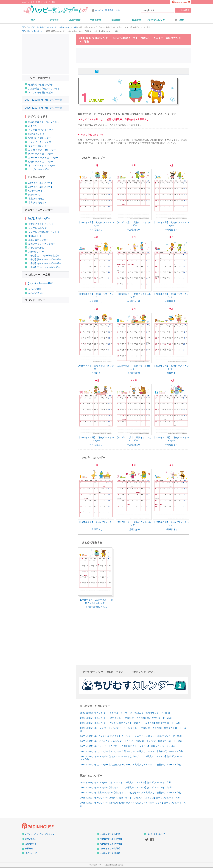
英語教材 (116, 20)
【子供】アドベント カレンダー (44, 267)
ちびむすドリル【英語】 (111, 849)
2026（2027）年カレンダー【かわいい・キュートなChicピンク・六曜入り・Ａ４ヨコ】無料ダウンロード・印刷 (131, 758)
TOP (33, 20)
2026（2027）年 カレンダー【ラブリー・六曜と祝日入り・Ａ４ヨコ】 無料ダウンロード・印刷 (128, 746)
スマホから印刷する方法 (40, 92)
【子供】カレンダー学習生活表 (44, 256)
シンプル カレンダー (39, 169)
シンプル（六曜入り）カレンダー (45, 232)
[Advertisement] (134, 55)
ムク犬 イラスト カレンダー (42, 150)
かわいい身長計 (36, 293)
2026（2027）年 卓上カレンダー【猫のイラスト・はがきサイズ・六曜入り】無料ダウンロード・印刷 (131, 793)
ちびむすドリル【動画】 (111, 853)
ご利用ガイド (31, 844)
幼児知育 (54, 20)
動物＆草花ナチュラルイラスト (44, 122)
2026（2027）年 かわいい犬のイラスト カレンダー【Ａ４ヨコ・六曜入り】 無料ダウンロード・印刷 (131, 736)
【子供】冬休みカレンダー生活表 (45, 263)
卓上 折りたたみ (36, 199)
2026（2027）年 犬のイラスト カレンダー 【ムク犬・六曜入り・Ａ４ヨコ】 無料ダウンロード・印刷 (131, 741)
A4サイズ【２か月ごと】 (41, 187)
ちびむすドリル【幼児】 (111, 834)
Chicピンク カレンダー (40, 138)
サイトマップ (31, 853)
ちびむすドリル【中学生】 (112, 844)
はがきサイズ (35, 195)
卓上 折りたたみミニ (39, 202)
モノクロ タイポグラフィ (41, 130)
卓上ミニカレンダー (38, 240)
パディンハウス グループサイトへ (40, 834)
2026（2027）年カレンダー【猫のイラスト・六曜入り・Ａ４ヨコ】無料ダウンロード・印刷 (126, 718)
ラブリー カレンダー (39, 146)
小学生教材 (75, 20)
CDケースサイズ (36, 191)
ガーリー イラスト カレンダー (43, 158)
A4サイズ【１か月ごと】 (36, 31)
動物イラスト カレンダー (41, 162)
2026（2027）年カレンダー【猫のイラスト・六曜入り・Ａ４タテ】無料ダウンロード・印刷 (126, 782)
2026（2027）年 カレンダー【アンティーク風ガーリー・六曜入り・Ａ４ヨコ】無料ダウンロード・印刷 (132, 751)
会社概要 (29, 849)
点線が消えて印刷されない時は (44, 89)
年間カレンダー (36, 236)
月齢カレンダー (36, 252)
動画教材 (136, 20)
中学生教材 (95, 20)
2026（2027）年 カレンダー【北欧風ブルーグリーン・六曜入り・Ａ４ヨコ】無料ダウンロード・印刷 (131, 765)
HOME (179, 20)
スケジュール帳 (36, 248)
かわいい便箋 (35, 289)
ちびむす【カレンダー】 (158, 834)
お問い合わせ (31, 839)
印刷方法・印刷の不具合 (40, 85)
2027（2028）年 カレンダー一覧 (44, 100)
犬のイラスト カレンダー (41, 154)
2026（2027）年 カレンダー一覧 (44, 108)
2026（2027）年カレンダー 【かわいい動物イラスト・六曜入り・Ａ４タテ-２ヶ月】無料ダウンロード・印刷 (133, 804)
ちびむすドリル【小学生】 (112, 839)
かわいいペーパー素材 (40, 283)
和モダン (33, 126)
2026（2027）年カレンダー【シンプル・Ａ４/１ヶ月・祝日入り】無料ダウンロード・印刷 (125, 713)
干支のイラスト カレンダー (42, 224)
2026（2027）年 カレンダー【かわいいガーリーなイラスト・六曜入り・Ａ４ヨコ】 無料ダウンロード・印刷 (133, 730)
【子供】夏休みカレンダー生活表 (45, 259)
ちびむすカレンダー (157, 20)
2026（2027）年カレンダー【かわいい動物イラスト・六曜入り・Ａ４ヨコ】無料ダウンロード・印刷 (130, 723)
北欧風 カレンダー (37, 134)
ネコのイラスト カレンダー (42, 165)
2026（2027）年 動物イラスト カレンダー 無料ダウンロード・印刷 (52, 27)
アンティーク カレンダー (41, 142)
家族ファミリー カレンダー (42, 244)
